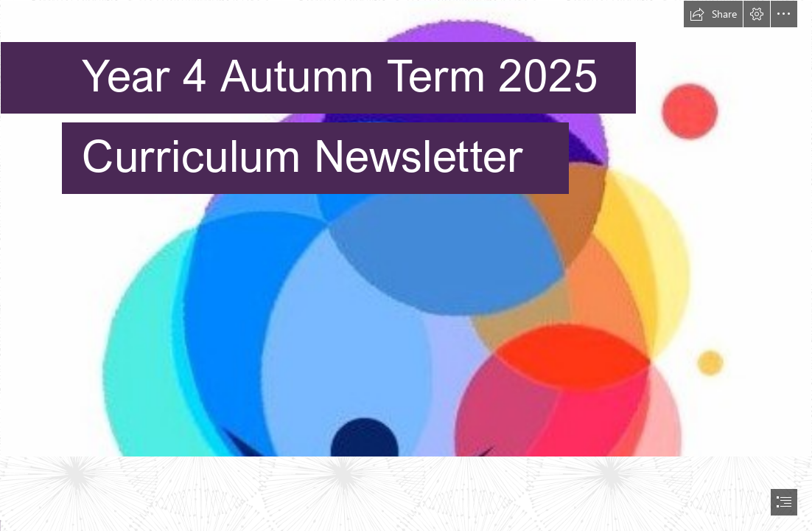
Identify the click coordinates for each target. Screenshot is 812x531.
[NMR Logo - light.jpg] (406, 229)
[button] (713, 14)
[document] (406, 265)
